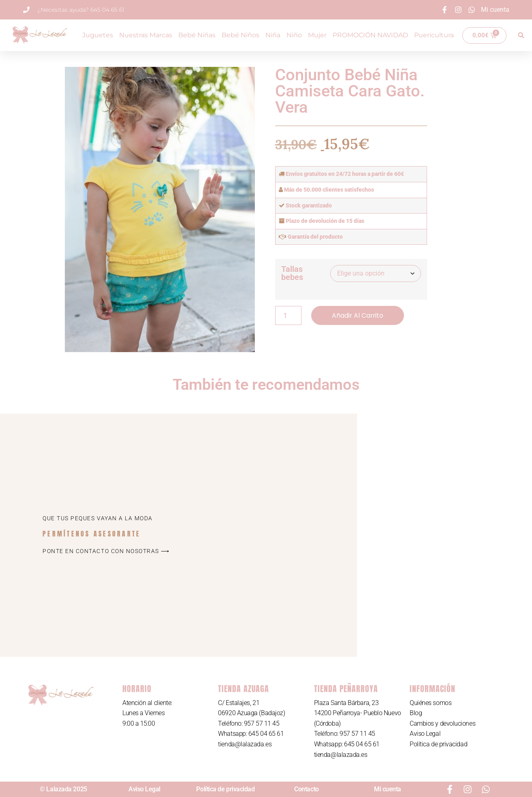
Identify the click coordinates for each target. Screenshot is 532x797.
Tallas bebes (292, 273)
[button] (521, 35)
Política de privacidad (438, 744)
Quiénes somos (431, 703)
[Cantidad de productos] (288, 316)
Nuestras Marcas (146, 35)
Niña (273, 35)
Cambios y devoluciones (442, 723)
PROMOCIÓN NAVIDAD (370, 35)
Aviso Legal (425, 734)
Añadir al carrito (358, 315)
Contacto (306, 789)
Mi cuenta (388, 789)
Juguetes (98, 35)
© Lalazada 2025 (63, 789)
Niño (294, 35)
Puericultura (434, 35)
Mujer (317, 35)
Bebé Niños (240, 35)
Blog (416, 713)
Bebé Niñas (197, 35)
